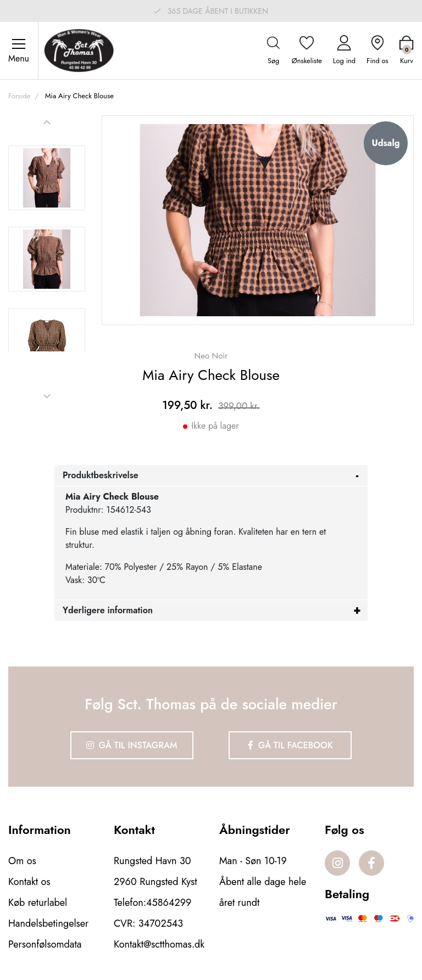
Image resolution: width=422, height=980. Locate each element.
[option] (47, 178)
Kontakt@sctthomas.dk (159, 944)
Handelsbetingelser (48, 923)
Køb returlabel (38, 903)
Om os (22, 861)
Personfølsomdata (45, 944)
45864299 (169, 903)
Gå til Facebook (290, 745)
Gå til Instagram (132, 745)
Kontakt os (29, 882)
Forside (19, 96)
